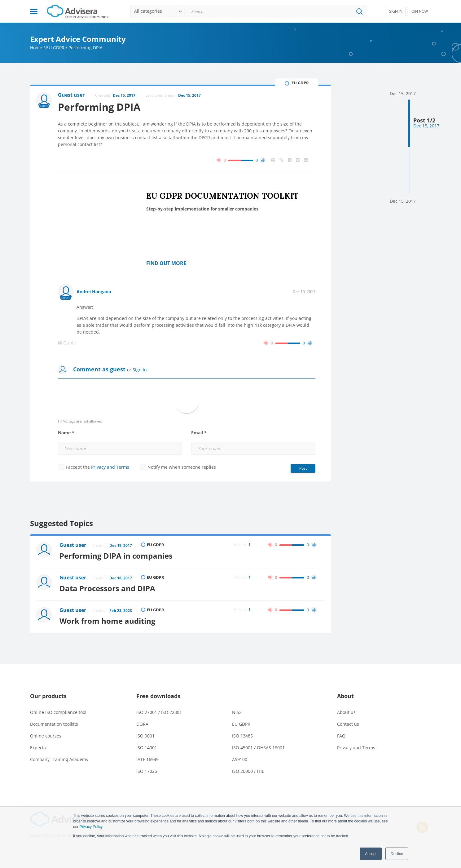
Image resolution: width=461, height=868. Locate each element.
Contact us (348, 724)
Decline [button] (397, 854)
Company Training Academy (59, 759)
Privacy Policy (91, 827)
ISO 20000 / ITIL (248, 771)
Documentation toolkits (54, 724)
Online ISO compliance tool (58, 712)
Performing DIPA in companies (116, 556)
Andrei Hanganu (94, 292)
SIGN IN (396, 11)
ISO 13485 (242, 736)
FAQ (341, 736)
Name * (66, 433)
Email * (199, 433)
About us (346, 712)
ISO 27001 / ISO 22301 (159, 712)
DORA (142, 724)
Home (36, 48)
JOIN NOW (419, 11)
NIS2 (237, 712)
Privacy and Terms (110, 467)
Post (303, 468)
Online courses (46, 736)
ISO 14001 (147, 748)
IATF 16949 (147, 759)
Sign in (140, 370)
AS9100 (240, 759)
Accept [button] (371, 854)
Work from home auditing (108, 621)
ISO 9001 (145, 736)
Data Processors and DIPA (107, 588)
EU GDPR (55, 48)
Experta (38, 748)
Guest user (73, 545)
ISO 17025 (147, 771)
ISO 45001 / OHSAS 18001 (258, 748)
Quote (67, 343)
